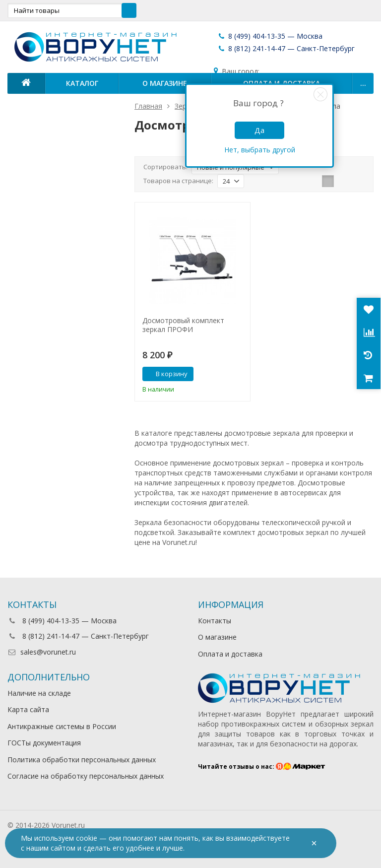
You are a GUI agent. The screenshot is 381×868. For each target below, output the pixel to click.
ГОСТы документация (44, 743)
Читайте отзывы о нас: (262, 767)
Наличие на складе (39, 693)
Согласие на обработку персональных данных (86, 776)
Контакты (215, 621)
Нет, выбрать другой (260, 150)
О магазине (165, 83)
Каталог (82, 83)
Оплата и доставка (230, 654)
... (363, 83)
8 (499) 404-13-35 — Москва (270, 36)
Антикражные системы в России (62, 726)
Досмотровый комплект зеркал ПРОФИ (183, 325)
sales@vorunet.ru (42, 652)
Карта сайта (28, 709)
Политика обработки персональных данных (82, 760)
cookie (87, 838)
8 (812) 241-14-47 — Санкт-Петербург (286, 48)
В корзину (166, 374)
